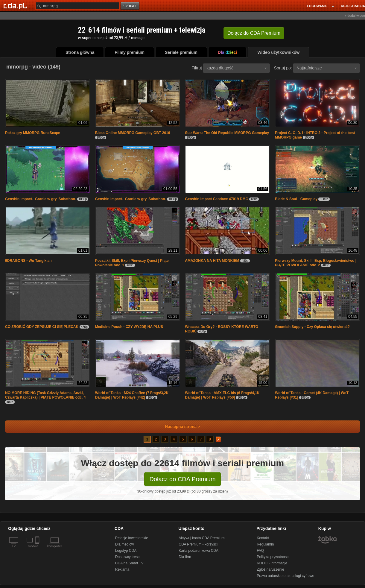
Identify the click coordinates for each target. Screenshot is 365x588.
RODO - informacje (272, 563)
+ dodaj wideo (355, 16)
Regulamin (265, 544)
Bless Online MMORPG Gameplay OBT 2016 (133, 133)
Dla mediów (125, 544)
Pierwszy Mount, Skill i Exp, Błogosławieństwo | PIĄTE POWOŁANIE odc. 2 (316, 263)
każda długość (237, 68)
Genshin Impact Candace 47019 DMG (216, 199)
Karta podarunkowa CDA (199, 551)
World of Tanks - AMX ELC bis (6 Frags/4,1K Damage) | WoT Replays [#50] (222, 395)
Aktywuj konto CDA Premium (201, 538)
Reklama (122, 569)
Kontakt (263, 538)
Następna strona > (178, 427)
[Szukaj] (77, 6)
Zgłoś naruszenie (270, 569)
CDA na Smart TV (129, 563)
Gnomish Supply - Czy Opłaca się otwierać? (312, 327)
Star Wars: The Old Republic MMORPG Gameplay (227, 133)
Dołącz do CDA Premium (182, 479)
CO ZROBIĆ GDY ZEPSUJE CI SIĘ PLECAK (42, 327)
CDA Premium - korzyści (198, 544)
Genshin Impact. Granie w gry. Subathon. (41, 199)
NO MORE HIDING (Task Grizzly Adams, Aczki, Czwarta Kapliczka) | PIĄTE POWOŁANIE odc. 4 (45, 395)
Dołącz (254, 33)
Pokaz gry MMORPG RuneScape (33, 133)
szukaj (130, 6)
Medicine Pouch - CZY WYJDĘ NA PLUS (129, 327)
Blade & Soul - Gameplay (296, 199)
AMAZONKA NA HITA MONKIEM (212, 261)
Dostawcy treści (128, 557)
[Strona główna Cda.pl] (16, 6)
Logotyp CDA (126, 551)
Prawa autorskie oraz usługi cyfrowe (285, 576)
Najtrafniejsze (327, 68)
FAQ (260, 551)
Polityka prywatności (273, 557)
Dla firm (185, 557)
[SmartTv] (38, 550)
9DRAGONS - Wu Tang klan (28, 261)
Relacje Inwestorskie (132, 538)
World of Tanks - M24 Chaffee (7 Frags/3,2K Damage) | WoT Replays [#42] (132, 395)
